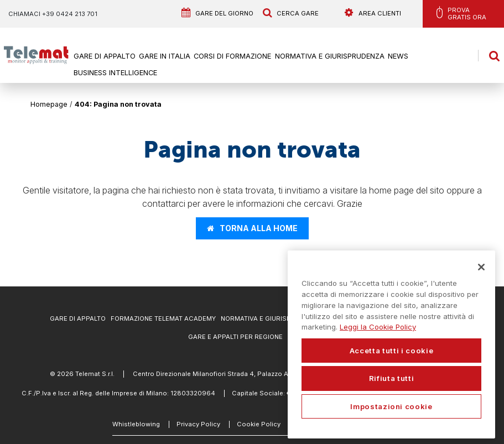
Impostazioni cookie (391, 406)
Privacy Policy (198, 424)
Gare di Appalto (104, 56)
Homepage (49, 104)
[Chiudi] (481, 267)
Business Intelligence (115, 74)
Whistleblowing (136, 424)
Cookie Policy (259, 424)
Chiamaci (53, 14)
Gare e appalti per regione (235, 337)
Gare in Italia (164, 56)
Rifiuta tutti (392, 378)
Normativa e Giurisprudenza (330, 56)
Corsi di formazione (232, 56)
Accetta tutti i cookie (391, 351)
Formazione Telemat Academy (163, 318)
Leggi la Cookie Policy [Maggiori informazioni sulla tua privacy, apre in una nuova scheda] (378, 327)
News (399, 56)
